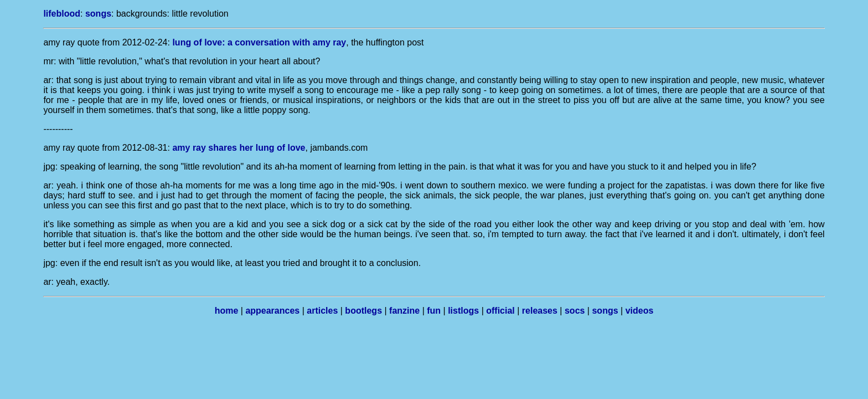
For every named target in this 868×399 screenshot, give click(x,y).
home (227, 311)
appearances (272, 311)
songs (98, 14)
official (500, 311)
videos (640, 311)
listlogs (463, 311)
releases (540, 311)
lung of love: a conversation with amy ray (259, 42)
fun (434, 311)
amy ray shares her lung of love (239, 148)
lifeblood (62, 14)
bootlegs (363, 311)
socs (575, 311)
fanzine (404, 311)
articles (322, 311)
